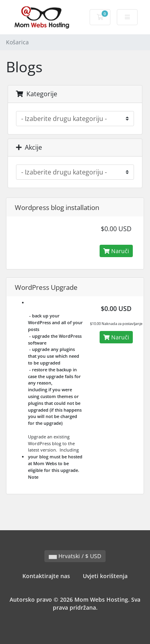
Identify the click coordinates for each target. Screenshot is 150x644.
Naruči (116, 251)
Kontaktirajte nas (46, 576)
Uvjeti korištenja (105, 576)
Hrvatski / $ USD (75, 556)
